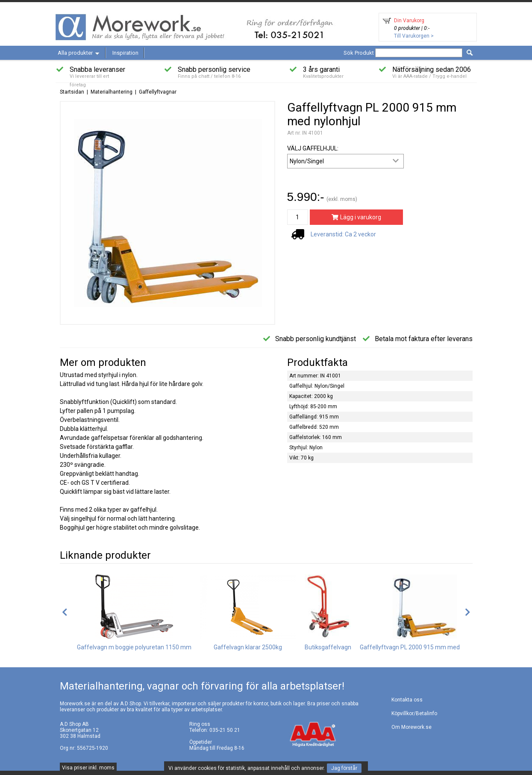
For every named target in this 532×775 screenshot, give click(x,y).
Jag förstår (344, 768)
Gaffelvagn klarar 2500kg (248, 647)
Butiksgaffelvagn (328, 647)
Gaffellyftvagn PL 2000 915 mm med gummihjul (425, 647)
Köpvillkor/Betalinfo (414, 713)
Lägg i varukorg (356, 217)
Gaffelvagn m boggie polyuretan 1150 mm (134, 647)
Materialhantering (112, 92)
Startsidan (72, 92)
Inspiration (125, 53)
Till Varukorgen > (414, 36)
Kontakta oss (407, 700)
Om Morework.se (411, 727)
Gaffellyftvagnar (158, 92)
